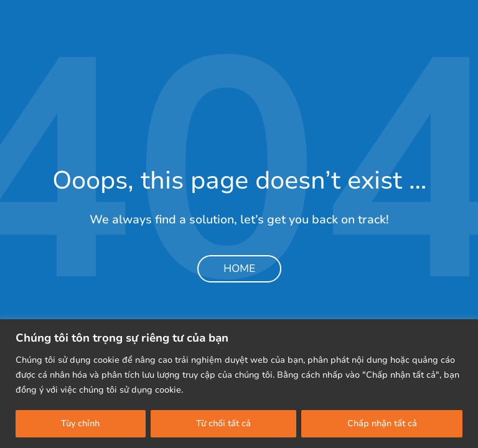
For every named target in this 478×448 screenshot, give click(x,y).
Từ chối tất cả (223, 423)
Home (239, 268)
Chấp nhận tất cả (382, 423)
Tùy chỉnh (80, 423)
